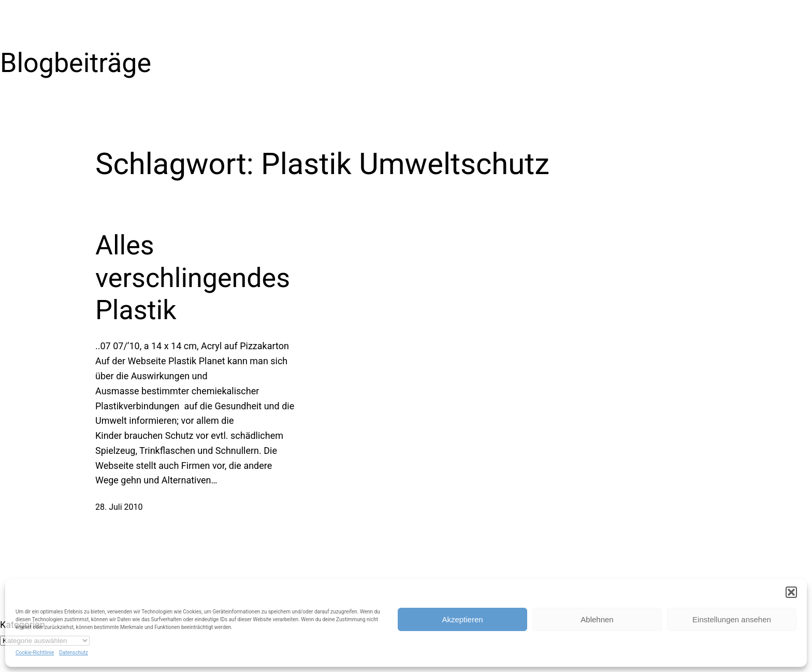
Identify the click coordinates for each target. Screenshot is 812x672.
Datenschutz (74, 653)
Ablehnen (597, 619)
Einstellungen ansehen (732, 619)
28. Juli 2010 (119, 507)
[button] (791, 592)
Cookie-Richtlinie (35, 653)
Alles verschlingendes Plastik (193, 278)
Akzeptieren (462, 619)
